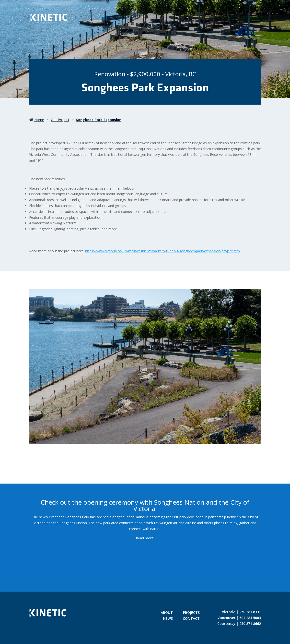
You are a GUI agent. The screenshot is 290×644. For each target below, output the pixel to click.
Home (37, 120)
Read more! (145, 538)
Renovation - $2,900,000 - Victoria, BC (145, 74)
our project (60, 120)
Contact (191, 619)
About (167, 613)
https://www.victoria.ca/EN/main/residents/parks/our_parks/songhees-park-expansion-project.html (163, 251)
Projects (191, 613)
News (168, 619)
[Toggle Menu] (253, 18)
